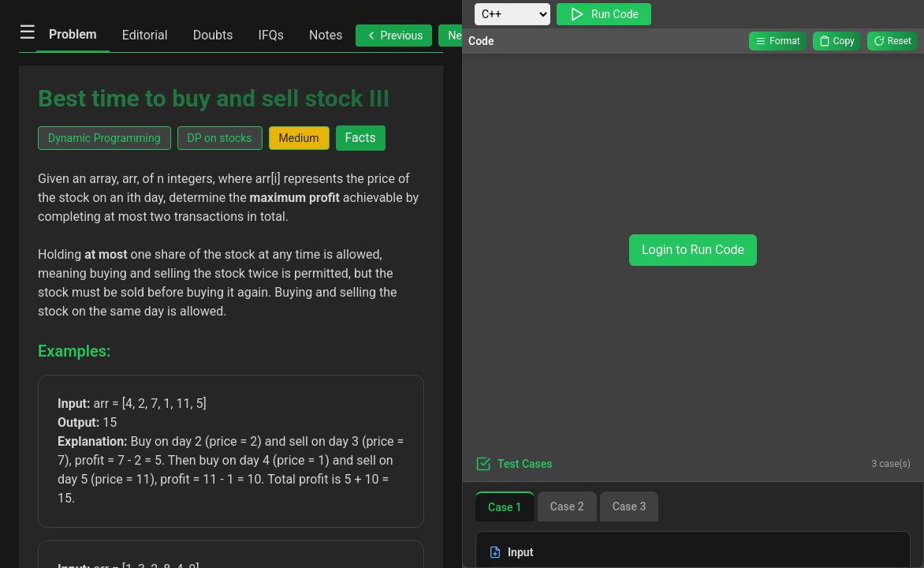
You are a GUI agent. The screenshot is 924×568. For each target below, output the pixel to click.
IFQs (271, 35)
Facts (361, 138)
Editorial (145, 35)
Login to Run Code (693, 250)
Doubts (213, 35)
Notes (326, 35)
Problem (73, 34)
